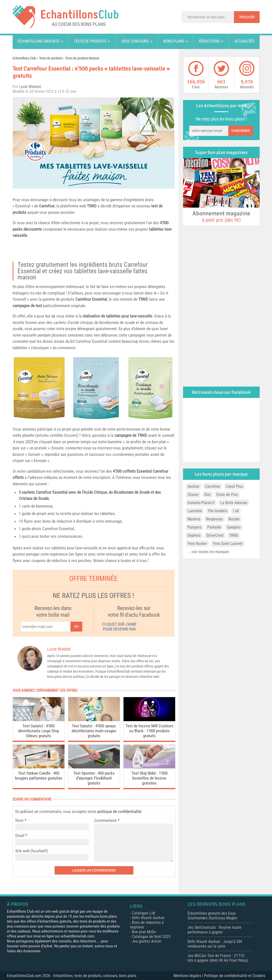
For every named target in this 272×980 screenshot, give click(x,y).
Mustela (194, 519)
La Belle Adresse (234, 503)
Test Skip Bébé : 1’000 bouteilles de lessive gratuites (149, 778)
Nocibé (234, 519)
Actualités (244, 41)
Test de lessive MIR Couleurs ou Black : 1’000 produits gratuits (149, 731)
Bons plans (174, 41)
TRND (92, 206)
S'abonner (241, 131)
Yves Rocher (197, 544)
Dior (208, 495)
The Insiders (218, 511)
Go (76, 626)
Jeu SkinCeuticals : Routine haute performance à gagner (214, 930)
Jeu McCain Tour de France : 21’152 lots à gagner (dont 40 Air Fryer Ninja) (218, 958)
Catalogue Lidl (144, 913)
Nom (19, 820)
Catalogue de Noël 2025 (151, 937)
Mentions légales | (189, 976)
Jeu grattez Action (147, 941)
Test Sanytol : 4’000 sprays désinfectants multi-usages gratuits (94, 731)
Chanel (193, 495)
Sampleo (234, 527)
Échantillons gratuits (39, 41)
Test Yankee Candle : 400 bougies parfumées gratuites (39, 776)
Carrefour (47, 206)
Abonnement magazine (221, 216)
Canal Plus (234, 486)
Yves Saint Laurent (228, 544)
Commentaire (107, 820)
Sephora (194, 535)
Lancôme (195, 511)
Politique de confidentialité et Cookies (235, 976)
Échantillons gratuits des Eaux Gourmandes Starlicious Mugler (212, 916)
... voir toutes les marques (208, 552)
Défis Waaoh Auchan (148, 918)
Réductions (209, 41)
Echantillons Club (24, 58)
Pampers (195, 527)
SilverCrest (215, 535)
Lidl (236, 511)
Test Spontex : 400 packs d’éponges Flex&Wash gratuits (94, 778)
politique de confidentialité (119, 811)
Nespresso (214, 519)
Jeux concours (135, 41)
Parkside (214, 527)
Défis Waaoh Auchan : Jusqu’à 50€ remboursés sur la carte (215, 944)
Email (20, 835)
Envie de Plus (227, 495)
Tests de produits (90, 41)
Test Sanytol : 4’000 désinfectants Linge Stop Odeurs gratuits (39, 731)
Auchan (193, 486)
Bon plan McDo (144, 932)
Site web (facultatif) (31, 851)
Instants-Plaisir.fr (201, 503)
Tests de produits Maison (82, 58)
